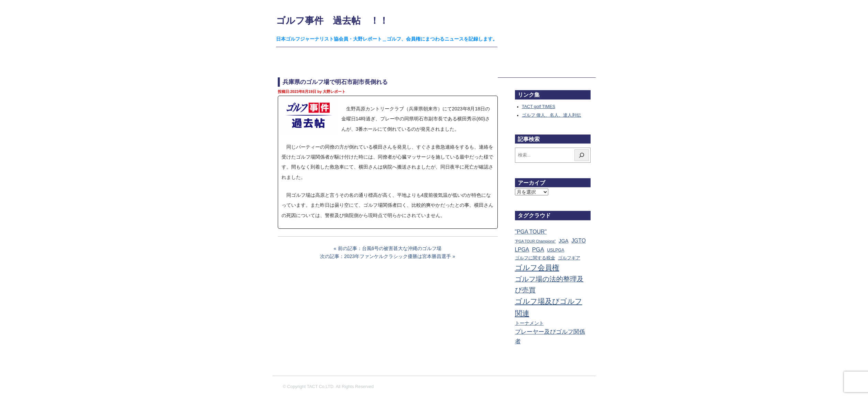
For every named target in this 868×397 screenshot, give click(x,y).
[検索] (582, 155)
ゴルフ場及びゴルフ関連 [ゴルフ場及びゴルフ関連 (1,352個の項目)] (549, 307)
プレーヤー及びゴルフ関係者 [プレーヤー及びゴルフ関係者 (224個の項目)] (550, 336)
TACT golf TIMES (539, 107)
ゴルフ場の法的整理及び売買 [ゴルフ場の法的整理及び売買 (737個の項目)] (549, 285)
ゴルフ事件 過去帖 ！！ (332, 20)
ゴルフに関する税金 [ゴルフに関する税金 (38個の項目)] (535, 258)
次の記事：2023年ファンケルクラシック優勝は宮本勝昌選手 (386, 256)
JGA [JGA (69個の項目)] (564, 241)
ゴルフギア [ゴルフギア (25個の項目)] (569, 258)
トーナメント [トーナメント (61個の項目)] (529, 323)
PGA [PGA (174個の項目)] (538, 250)
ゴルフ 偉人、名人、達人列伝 (552, 115)
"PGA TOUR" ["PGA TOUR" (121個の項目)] (531, 232)
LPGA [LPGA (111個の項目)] (522, 250)
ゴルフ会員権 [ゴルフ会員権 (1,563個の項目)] (537, 268)
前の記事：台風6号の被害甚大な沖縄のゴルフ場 (390, 248)
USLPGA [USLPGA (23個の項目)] (556, 250)
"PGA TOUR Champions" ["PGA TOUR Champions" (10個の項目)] (535, 241)
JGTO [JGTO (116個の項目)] (579, 241)
